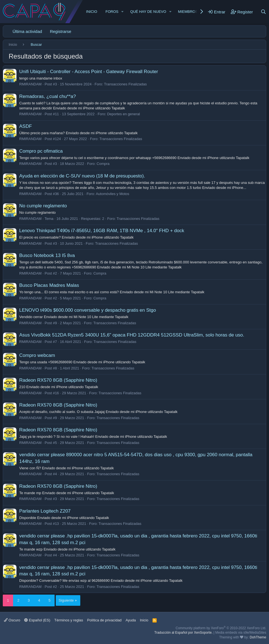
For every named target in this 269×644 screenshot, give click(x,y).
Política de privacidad (105, 620)
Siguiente (66, 600)
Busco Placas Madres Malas (49, 285)
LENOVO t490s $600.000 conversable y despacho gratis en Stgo (88, 310)
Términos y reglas (69, 620)
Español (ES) (37, 620)
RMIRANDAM (30, 84)
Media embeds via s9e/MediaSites (241, 633)
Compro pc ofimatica (41, 151)
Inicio (92, 12)
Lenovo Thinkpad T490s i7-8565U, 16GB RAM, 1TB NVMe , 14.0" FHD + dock (102, 231)
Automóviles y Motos (113, 194)
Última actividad (27, 31)
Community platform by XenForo (221, 628)
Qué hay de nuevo (148, 12)
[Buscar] (263, 12)
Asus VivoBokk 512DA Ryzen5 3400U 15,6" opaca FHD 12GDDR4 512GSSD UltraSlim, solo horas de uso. (132, 335)
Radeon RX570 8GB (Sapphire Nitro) (58, 380)
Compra (103, 164)
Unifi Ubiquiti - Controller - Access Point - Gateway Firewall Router (89, 72)
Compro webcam (37, 355)
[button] (123, 12)
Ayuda (131, 620)
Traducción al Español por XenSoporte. (183, 633)
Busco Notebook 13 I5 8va (47, 255)
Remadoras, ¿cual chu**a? (48, 96)
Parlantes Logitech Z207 (45, 511)
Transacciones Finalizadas (125, 84)
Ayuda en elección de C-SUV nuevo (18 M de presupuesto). (82, 176)
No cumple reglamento (43, 206)
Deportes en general (123, 114)
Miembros (188, 12)
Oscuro (12, 620)
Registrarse (61, 31)
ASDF (26, 126)
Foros (112, 12)
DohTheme (258, 637)
